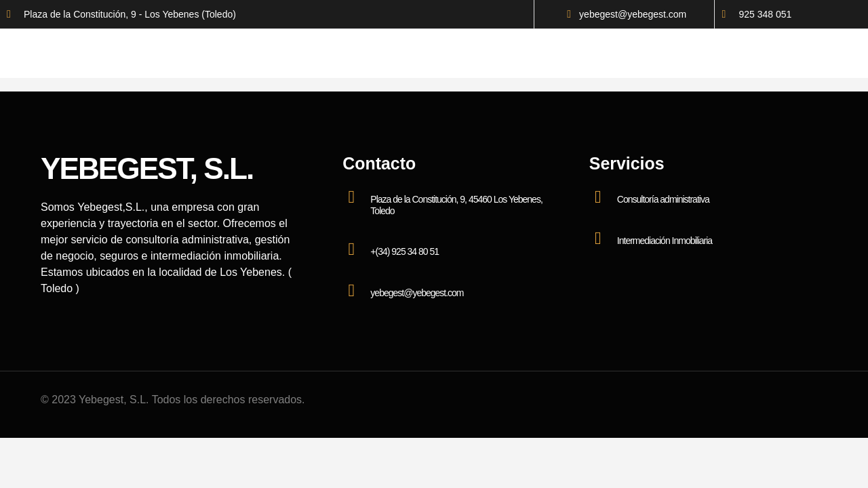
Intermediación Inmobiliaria (665, 241)
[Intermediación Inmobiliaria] (598, 239)
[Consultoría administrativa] (598, 197)
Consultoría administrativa (663, 199)
